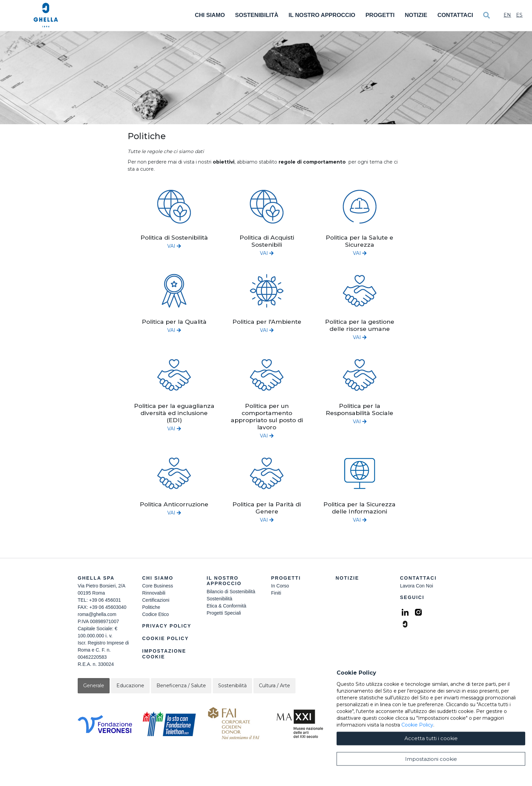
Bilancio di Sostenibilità (231, 592)
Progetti (380, 15)
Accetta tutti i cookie (431, 775)
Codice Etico (156, 614)
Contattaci (455, 15)
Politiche (151, 607)
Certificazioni (156, 600)
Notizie (416, 15)
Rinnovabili (154, 593)
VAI (174, 246)
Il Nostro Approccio (322, 15)
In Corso (280, 586)
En (507, 15)
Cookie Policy (165, 638)
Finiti (276, 593)
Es (519, 15)
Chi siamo (158, 578)
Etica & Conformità (226, 606)
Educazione (130, 686)
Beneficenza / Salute (181, 686)
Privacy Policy (167, 626)
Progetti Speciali (224, 613)
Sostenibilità (257, 15)
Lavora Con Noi (416, 586)
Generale (94, 686)
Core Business (158, 586)
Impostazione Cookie (164, 654)
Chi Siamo (210, 15)
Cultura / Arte (274, 686)
